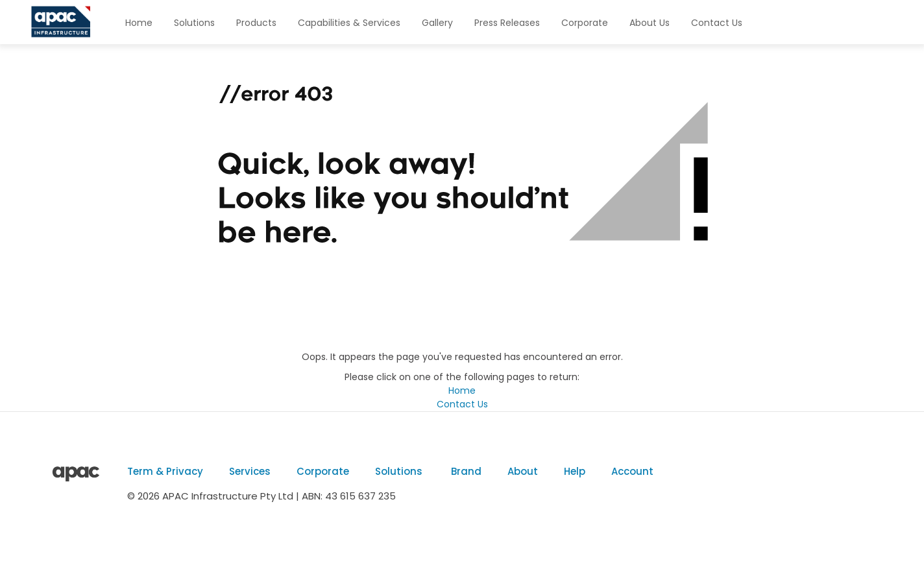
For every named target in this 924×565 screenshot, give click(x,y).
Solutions (194, 23)
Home (139, 23)
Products (256, 23)
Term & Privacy (165, 471)
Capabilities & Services (349, 23)
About (523, 471)
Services (250, 471)
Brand (465, 471)
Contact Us (717, 23)
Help (575, 471)
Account (632, 471)
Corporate (585, 23)
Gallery (437, 23)
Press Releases (507, 23)
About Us (650, 23)
